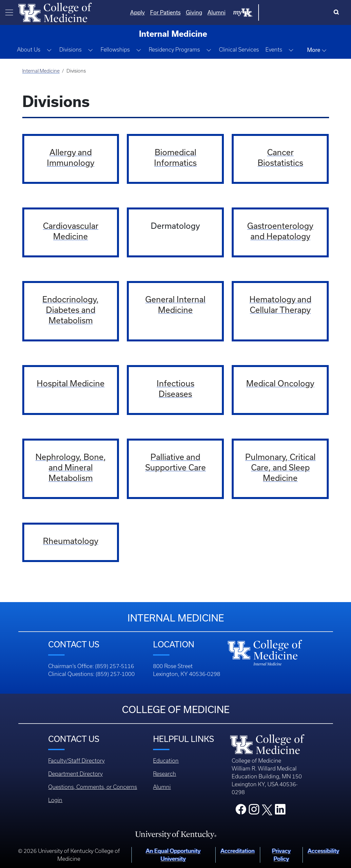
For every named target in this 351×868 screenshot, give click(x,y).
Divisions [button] (70, 50)
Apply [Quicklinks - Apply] (204, 12)
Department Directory (75, 774)
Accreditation (238, 851)
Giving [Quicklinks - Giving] (260, 12)
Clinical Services (239, 50)
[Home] (55, 12)
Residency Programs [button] (174, 50)
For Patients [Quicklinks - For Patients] (232, 12)
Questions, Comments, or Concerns (93, 787)
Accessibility (323, 851)
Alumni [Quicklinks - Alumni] (283, 12)
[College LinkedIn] (280, 811)
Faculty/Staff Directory (76, 761)
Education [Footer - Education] (166, 761)
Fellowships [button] (115, 50)
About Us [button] (29, 50)
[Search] (338, 12)
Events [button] (274, 50)
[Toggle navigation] (9, 12)
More (317, 50)
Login (55, 800)
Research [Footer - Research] (165, 774)
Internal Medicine (41, 71)
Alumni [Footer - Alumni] (162, 787)
